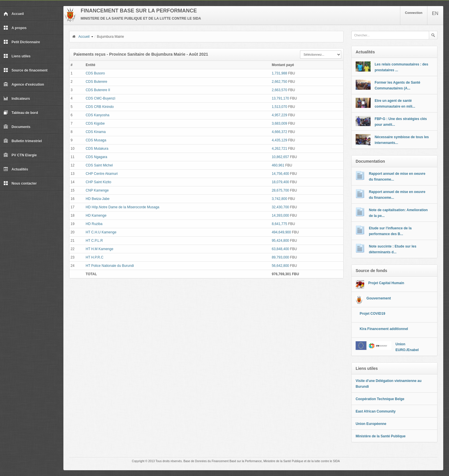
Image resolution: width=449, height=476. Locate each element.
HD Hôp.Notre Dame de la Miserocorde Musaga (122, 207)
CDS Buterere (96, 82)
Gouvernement (379, 298)
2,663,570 (279, 90)
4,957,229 (279, 115)
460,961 (278, 165)
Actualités (16, 169)
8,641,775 (279, 224)
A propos (15, 28)
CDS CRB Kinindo (100, 107)
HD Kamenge (96, 215)
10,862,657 (280, 157)
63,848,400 (280, 249)
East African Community (376, 411)
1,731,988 (279, 73)
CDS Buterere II (98, 90)
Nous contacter (20, 183)
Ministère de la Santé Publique (381, 436)
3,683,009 (279, 123)
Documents (17, 127)
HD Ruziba (94, 224)
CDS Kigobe (95, 123)
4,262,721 (279, 149)
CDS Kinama (96, 132)
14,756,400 (280, 174)
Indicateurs (17, 99)
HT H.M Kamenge (99, 249)
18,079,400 (280, 182)
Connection (414, 13)
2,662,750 (279, 82)
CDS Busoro (95, 73)
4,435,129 (279, 140)
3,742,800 (279, 199)
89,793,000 (280, 257)
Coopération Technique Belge (380, 399)
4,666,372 (279, 132)
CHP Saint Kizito (98, 182)
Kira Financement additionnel (384, 329)
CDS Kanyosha (97, 115)
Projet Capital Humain (386, 283)
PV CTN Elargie (20, 155)
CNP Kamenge (97, 190)
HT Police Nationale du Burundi (110, 266)
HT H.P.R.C (95, 257)
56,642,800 (280, 266)
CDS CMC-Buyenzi (100, 98)
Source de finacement (26, 70)
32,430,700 (280, 207)
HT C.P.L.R (94, 241)
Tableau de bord (21, 113)
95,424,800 (280, 241)
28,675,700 (280, 190)
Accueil (14, 14)
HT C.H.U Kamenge (101, 232)
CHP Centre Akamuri (102, 174)
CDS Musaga (96, 140)
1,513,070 (279, 107)
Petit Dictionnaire (22, 42)
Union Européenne (371, 424)
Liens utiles (17, 56)
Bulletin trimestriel (23, 141)
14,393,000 (280, 215)
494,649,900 (281, 232)
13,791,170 (280, 98)
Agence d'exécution (24, 85)
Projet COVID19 (372, 314)
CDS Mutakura (97, 149)
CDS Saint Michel (99, 165)
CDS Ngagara (96, 157)
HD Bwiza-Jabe (98, 199)
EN (435, 13)
